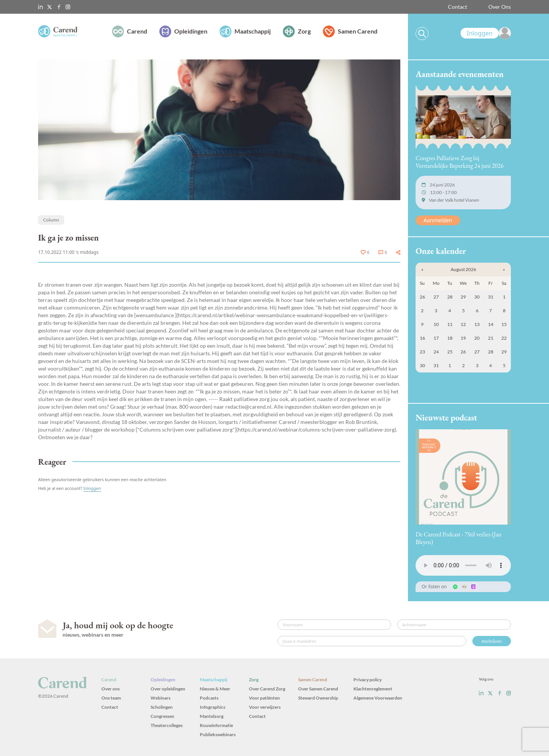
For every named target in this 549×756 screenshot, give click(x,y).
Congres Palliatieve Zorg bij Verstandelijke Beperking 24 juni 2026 (460, 162)
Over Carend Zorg (267, 689)
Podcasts (209, 698)
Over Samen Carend (318, 689)
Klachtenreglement (373, 689)
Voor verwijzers (265, 707)
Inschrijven (492, 641)
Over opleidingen (168, 689)
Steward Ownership (318, 698)
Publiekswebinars (218, 734)
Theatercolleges (167, 725)
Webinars (161, 698)
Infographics (213, 707)
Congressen (162, 716)
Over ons (111, 689)
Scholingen (162, 707)
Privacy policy (368, 680)
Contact (457, 7)
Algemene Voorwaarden (378, 698)
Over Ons (500, 7)
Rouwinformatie (216, 725)
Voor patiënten (264, 698)
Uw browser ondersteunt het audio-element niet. (463, 565)
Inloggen (92, 488)
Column (51, 220)
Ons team (111, 698)
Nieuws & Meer (215, 689)
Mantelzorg (212, 716)
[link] (486, 33)
